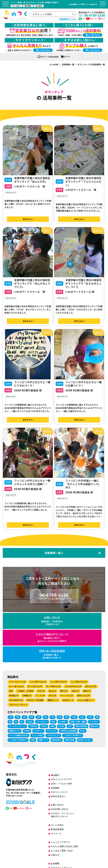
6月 (46, 664)
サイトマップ (57, 840)
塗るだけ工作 (91, 633)
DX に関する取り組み (61, 827)
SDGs (83, 677)
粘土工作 (52, 638)
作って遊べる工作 (16, 633)
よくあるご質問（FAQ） (62, 797)
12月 (90, 664)
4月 (32, 664)
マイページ (56, 780)
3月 (25, 664)
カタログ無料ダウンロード (54, 600)
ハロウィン (38, 677)
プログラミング (53, 682)
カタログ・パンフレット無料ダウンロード (63, 762)
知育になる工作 (84, 642)
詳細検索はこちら (68, 19)
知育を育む (57, 686)
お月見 (27, 677)
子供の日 (33, 673)
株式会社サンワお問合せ (92, 12)
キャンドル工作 (67, 642)
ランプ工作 (40, 642)
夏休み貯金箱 (81, 673)
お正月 (30, 668)
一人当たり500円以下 (18, 686)
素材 (11, 638)
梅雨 (52, 673)
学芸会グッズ (68, 647)
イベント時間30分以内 (18, 682)
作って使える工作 (35, 633)
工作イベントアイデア (61, 726)
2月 (18, 664)
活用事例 (55, 734)
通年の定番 (70, 686)
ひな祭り (63, 668)
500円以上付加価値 (68, 677)
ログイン (43, 35)
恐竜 (33, 686)
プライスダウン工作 (17, 628)
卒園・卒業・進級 (78, 668)
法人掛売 (39, 6)
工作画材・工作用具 (25, 638)
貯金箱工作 (14, 642)
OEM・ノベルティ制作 (62, 730)
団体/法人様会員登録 (88, 599)
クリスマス (52, 677)
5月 (39, 664)
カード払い (17, 6)
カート (65, 35)
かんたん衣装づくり (86, 647)
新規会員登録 (57, 776)
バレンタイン (42, 668)
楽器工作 (87, 638)
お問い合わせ (20, 599)
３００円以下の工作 (58, 628)
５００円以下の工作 (79, 628)
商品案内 (55, 722)
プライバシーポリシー (61, 814)
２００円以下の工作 (38, 628)
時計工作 (64, 638)
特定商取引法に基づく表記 (64, 819)
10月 (74, 664)
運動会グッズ (53, 647)
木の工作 (41, 638)
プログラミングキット (18, 651)
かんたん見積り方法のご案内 (65, 793)
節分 (53, 668)
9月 (67, 664)
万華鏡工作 (27, 642)
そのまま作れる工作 (73, 633)
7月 (53, 664)
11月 (82, 664)
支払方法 (94, 4)
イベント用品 (37, 682)
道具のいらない (85, 686)
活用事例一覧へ (73, 531)
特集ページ (43, 686)
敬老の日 (94, 673)
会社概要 (73, 4)
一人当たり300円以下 (73, 682)
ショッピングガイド (60, 789)
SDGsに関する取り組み (62, 831)
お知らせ (55, 801)
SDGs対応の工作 (16, 647)
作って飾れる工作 (53, 633)
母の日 (44, 673)
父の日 (61, 673)
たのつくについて (59, 739)
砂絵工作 (75, 638)
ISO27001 (56, 823)
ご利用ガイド (84, 4)
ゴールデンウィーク (17, 673)
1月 (11, 664)
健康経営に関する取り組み (64, 836)
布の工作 (52, 642)
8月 (60, 664)
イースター (94, 668)
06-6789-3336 (92, 15)
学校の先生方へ (58, 743)
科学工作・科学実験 (35, 647)
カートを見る (57, 772)
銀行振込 (28, 6)
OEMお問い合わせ (59, 756)
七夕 (70, 673)
